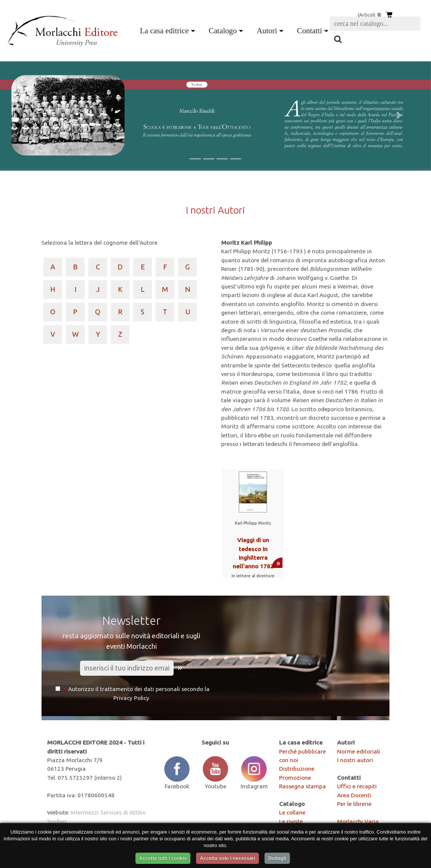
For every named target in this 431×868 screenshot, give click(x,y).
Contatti (310, 30)
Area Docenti (354, 795)
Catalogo (223, 30)
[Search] (375, 24)
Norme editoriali (359, 751)
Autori (267, 30)
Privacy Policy (131, 698)
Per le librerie (354, 804)
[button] (32, 115)
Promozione (295, 777)
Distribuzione (297, 768)
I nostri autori (355, 760)
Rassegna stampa (302, 786)
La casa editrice (164, 30)
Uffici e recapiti (357, 786)
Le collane (292, 812)
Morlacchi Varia (358, 821)
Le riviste (291, 821)
